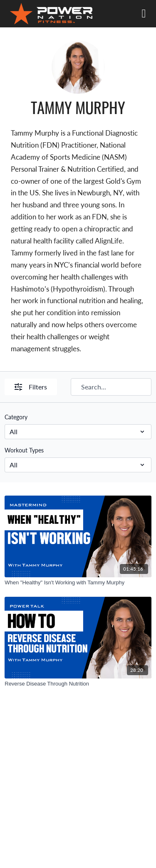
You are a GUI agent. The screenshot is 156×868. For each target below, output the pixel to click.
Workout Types (24, 450)
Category (16, 417)
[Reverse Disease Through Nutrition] (78, 684)
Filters (31, 387)
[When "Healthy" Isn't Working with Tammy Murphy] (78, 583)
